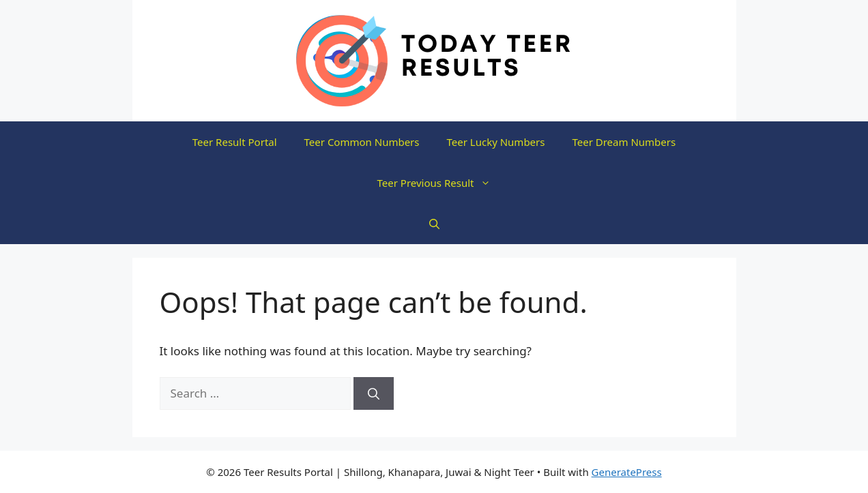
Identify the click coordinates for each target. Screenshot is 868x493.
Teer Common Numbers (362, 142)
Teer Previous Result (441, 183)
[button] (434, 224)
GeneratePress (627, 472)
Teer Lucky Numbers (496, 142)
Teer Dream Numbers (624, 142)
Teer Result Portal (235, 142)
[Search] (374, 393)
